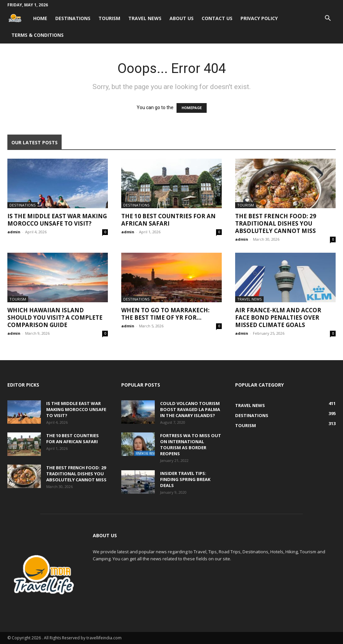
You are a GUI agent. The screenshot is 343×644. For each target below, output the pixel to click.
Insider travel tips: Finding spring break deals (185, 479)
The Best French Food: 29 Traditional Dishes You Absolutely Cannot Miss (276, 223)
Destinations (73, 18)
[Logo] (18, 18)
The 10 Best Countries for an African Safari (168, 220)
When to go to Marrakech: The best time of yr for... (165, 314)
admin (14, 232)
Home (40, 18)
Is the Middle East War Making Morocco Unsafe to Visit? (57, 220)
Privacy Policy (259, 18)
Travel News (145, 18)
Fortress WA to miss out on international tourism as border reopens (191, 445)
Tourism (109, 18)
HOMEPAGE (192, 108)
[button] (328, 19)
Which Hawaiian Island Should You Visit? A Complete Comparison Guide (55, 317)
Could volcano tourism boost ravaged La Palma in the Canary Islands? (190, 409)
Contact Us (217, 18)
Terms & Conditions (38, 35)
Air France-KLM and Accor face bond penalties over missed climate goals (278, 317)
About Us (182, 18)
